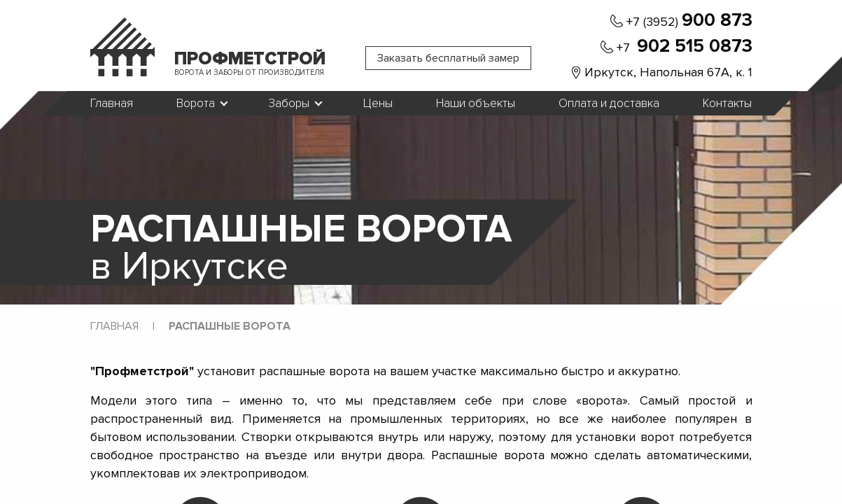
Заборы (289, 104)
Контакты (727, 104)
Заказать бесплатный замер (448, 58)
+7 (685, 47)
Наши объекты (476, 104)
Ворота (196, 104)
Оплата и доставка (609, 104)
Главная (112, 104)
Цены (378, 104)
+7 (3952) (689, 21)
